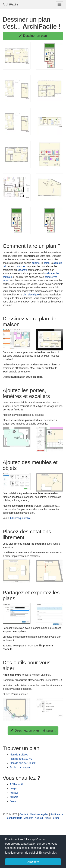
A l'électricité (16, 784)
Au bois (14, 797)
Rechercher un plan (20, 767)
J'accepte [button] (33, 862)
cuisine (36, 263)
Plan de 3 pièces (19, 755)
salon (47, 263)
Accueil (39, 818)
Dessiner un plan (33, 36)
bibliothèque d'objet (21, 518)
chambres (20, 266)
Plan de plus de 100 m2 (23, 763)
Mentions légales (39, 814)
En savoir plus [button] (48, 853)
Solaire (14, 801)
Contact (24, 814)
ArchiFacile (10, 4)
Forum (55, 818)
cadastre (22, 270)
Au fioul (14, 793)
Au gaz (14, 789)
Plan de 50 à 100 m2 (21, 759)
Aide (47, 818)
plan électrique (31, 295)
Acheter (29, 818)
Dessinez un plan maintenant (33, 730)
